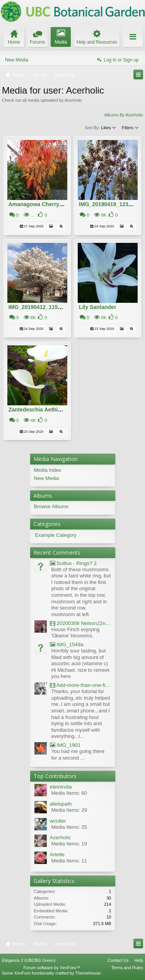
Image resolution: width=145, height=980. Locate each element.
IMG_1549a (67, 645)
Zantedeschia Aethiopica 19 (44, 410)
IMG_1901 (65, 745)
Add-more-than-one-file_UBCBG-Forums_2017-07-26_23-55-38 (81, 685)
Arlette (57, 855)
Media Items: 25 (69, 827)
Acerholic (61, 837)
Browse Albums (51, 506)
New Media (17, 60)
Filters (130, 128)
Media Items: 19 (69, 844)
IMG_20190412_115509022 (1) (46, 307)
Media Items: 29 (69, 810)
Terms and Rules (127, 968)
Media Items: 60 (69, 793)
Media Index (48, 470)
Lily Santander (97, 307)
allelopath (61, 804)
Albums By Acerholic (124, 115)
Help (139, 960)
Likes (109, 128)
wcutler (58, 821)
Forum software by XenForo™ (52, 968)
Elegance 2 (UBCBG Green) (29, 960)
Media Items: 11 (69, 861)
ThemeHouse (88, 973)
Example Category (56, 535)
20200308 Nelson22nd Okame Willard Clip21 (81, 623)
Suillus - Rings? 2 (73, 563)
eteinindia (61, 787)
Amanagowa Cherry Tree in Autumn (54, 204)
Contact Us (118, 960)
